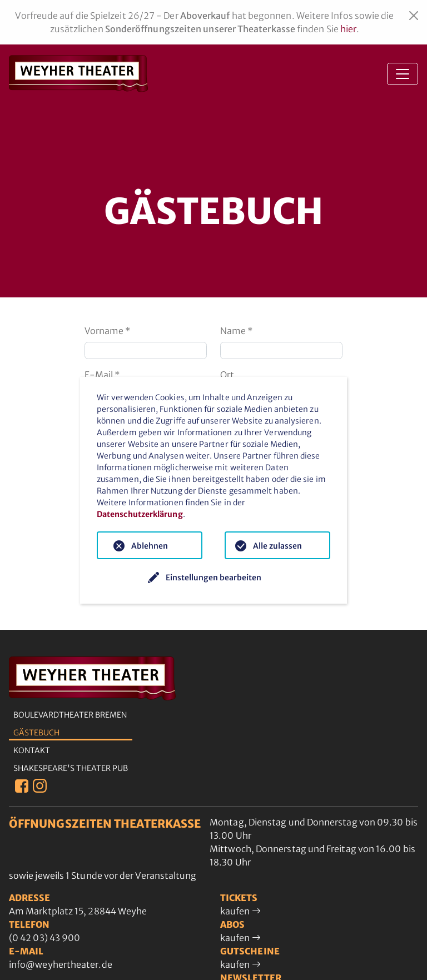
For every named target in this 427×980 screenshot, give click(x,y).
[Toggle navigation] (403, 74)
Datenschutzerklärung (140, 514)
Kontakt (32, 750)
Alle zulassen (277, 546)
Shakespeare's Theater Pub (71, 768)
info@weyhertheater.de (61, 964)
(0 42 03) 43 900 (44, 938)
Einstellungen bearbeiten (213, 578)
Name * (237, 331)
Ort (227, 375)
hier (348, 29)
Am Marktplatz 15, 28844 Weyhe (78, 911)
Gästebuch (36, 733)
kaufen (240, 911)
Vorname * (108, 331)
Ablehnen (150, 546)
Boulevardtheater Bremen (70, 715)
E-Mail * (102, 375)
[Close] (414, 16)
